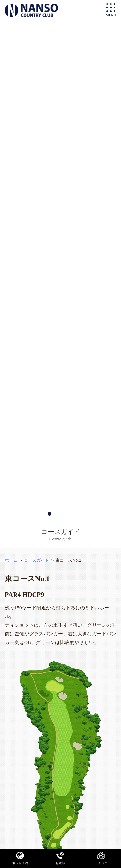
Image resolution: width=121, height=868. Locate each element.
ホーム (11, 560)
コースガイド (36, 560)
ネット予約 (20, 858)
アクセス (101, 858)
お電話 (60, 858)
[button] (50, 514)
